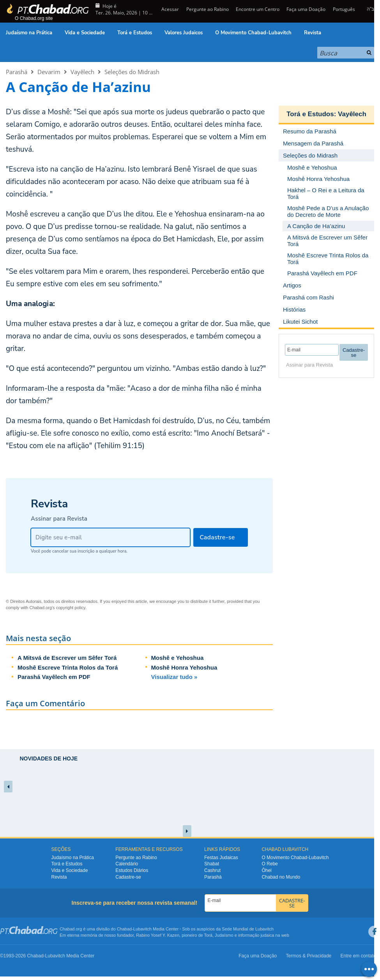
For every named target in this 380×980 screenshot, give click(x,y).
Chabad (125, 929)
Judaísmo (224, 935)
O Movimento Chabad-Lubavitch (253, 33)
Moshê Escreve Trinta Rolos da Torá (68, 667)
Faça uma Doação (306, 9)
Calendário (127, 864)
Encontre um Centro (258, 9)
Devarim (49, 72)
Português (344, 9)
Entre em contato (358, 956)
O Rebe (270, 864)
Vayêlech (82, 72)
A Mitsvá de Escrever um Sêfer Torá (67, 658)
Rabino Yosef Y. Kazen (158, 935)
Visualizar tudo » (174, 677)
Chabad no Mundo (281, 877)
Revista (313, 33)
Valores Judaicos (184, 33)
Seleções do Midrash (132, 72)
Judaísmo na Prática (29, 33)
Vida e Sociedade (85, 33)
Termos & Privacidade (309, 956)
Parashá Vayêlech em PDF (54, 677)
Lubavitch (142, 929)
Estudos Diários (132, 870)
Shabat (212, 864)
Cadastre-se (128, 877)
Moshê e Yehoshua (178, 658)
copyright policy (71, 608)
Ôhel (266, 870)
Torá (208, 935)
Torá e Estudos (135, 33)
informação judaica (256, 935)
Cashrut (212, 870)
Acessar (170, 9)
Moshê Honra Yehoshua (184, 667)
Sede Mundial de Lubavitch (248, 929)
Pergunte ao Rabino (208, 9)
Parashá (17, 72)
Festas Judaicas (221, 858)
